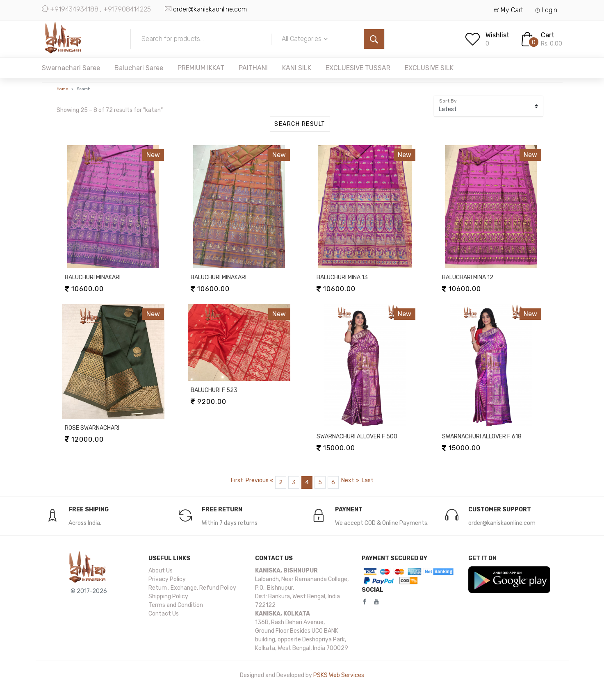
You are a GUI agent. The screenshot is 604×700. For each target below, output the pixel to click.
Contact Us (164, 614)
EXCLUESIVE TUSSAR (358, 68)
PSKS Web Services (339, 675)
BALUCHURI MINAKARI (93, 277)
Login (546, 10)
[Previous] (259, 480)
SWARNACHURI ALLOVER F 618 (482, 437)
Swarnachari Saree (71, 68)
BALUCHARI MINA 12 (468, 277)
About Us (161, 571)
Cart (548, 35)
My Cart (509, 10)
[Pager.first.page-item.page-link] (237, 480)
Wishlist (497, 35)
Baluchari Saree (139, 68)
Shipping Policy (168, 596)
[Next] (350, 480)
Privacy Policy (167, 579)
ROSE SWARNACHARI (92, 428)
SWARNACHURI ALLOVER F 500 (357, 437)
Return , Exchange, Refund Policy (192, 588)
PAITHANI (253, 68)
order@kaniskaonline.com (210, 9)
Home (62, 89)
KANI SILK (297, 68)
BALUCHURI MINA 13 (342, 277)
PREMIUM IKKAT (201, 68)
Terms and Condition (176, 605)
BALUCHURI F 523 (214, 390)
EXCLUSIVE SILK (429, 68)
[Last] (368, 480)
